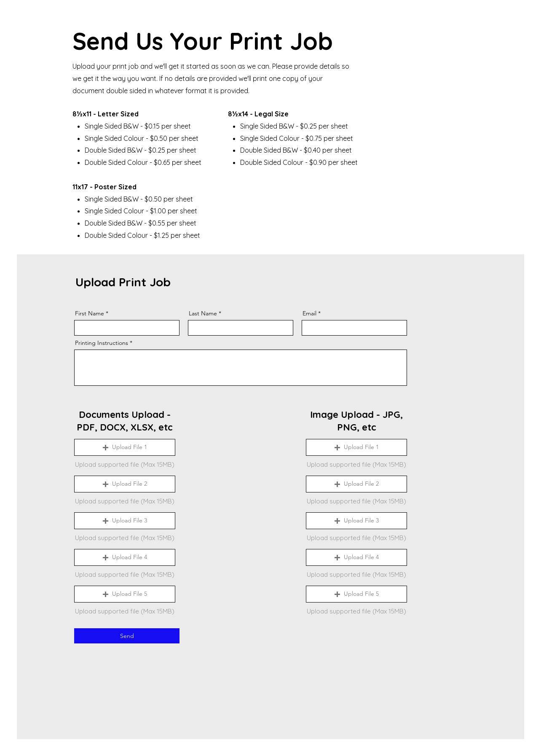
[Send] (127, 636)
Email (309, 313)
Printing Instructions (102, 343)
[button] (125, 447)
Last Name (203, 313)
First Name (90, 313)
